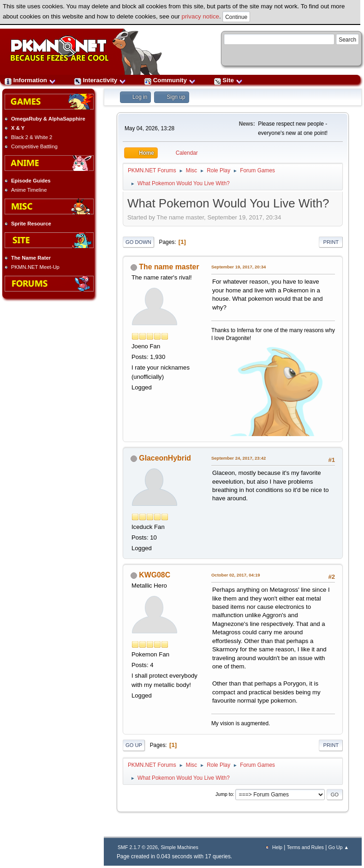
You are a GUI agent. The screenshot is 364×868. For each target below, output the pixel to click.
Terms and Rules (305, 847)
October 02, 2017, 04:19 (236, 575)
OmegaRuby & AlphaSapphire (48, 119)
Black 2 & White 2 (32, 137)
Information (30, 80)
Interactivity (100, 80)
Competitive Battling (34, 146)
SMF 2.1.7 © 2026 (138, 847)
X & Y (18, 128)
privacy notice (201, 16)
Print (331, 242)
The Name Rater (31, 258)
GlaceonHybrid (165, 458)
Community (170, 80)
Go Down (138, 242)
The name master (169, 267)
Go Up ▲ (339, 847)
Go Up (134, 745)
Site (228, 80)
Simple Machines (179, 847)
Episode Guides (31, 181)
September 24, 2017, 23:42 (239, 458)
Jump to (224, 794)
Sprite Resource (31, 224)
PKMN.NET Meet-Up (35, 267)
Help (277, 847)
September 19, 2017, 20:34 (239, 267)
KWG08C (155, 575)
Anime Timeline (29, 190)
